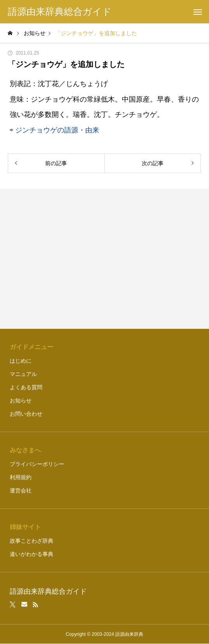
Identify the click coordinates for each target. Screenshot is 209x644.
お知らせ (21, 401)
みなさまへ (25, 450)
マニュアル (23, 374)
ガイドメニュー (32, 347)
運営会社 (21, 490)
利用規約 (21, 477)
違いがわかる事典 (32, 554)
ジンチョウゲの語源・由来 (57, 130)
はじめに (21, 361)
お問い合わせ (26, 414)
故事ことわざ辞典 (32, 541)
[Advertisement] (104, 259)
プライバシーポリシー (37, 464)
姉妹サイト (25, 527)
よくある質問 (26, 387)
